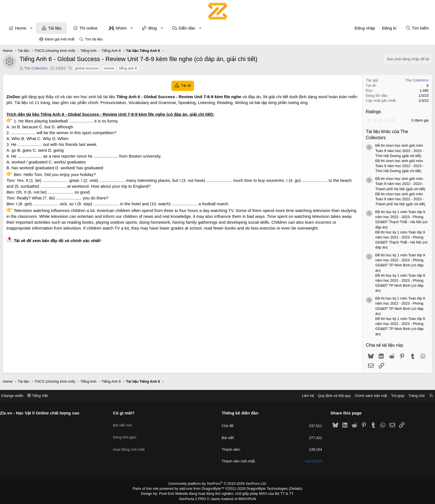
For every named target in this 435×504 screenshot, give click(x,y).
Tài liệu (91, 28)
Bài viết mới (142, 422)
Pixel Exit (170, 493)
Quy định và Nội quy (294, 396)
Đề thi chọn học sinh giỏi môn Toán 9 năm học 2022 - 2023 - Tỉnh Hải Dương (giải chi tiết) (364, 150)
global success (123, 68)
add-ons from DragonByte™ (203, 488)
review (145, 68)
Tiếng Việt (78, 396)
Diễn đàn (223, 28)
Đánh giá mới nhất (60, 39)
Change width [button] (53, 396)
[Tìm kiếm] (381, 28)
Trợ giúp (357, 396)
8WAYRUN (245, 497)
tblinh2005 (294, 461)
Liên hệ (268, 396)
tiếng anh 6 (164, 68)
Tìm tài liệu (94, 39)
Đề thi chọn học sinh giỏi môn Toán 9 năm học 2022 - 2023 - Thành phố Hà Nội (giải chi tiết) (364, 184)
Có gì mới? (144, 413)
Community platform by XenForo (217, 483)
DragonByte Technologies (263, 488)
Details (289, 488)
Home (57, 28)
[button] (67, 28)
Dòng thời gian (145, 433)
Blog (189, 28)
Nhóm (157, 28)
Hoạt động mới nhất (149, 443)
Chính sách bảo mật (331, 396)
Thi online (125, 28)
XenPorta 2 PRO (194, 497)
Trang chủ (376, 396)
